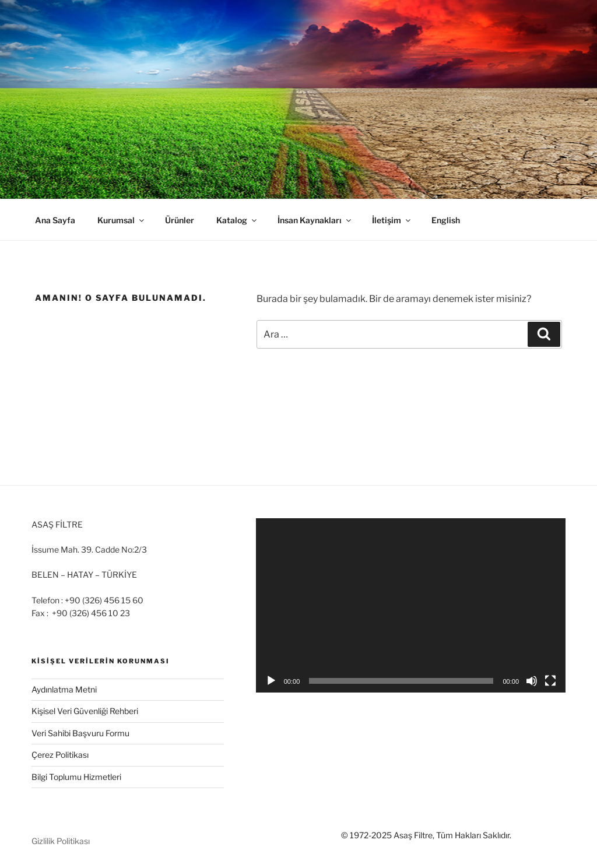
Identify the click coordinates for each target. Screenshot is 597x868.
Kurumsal (122, 220)
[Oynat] (271, 681)
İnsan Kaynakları (315, 220)
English (446, 220)
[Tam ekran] (550, 681)
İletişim (392, 220)
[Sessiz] (532, 681)
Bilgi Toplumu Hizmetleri (76, 777)
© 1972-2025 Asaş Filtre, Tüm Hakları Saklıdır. (426, 835)
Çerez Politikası (60, 755)
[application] (411, 605)
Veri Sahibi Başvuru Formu (80, 733)
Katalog (237, 220)
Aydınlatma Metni (64, 689)
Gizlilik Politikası (61, 841)
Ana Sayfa (55, 220)
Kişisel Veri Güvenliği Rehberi (85, 711)
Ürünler (180, 220)
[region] (298, 99)
